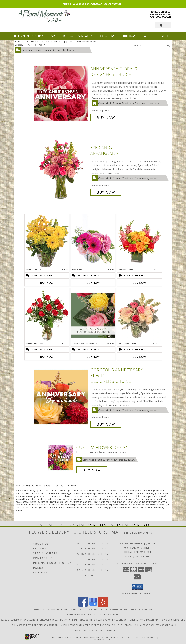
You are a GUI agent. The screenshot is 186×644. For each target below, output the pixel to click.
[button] (163, 25)
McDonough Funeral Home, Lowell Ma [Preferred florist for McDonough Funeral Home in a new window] (136, 620)
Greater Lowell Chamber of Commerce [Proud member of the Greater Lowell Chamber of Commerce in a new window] (93, 630)
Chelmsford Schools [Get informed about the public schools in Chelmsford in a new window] (47, 625)
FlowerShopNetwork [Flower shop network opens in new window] (95, 637)
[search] (168, 45)
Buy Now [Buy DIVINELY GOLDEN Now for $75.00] (47, 283)
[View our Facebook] (83, 606)
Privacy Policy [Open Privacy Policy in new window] (120, 637)
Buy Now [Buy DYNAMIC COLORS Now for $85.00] (139, 283)
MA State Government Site (109, 614)
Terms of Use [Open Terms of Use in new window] (102, 639)
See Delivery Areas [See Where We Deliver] (138, 533)
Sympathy (87, 36)
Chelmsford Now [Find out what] (22, 625)
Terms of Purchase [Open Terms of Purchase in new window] (144, 637)
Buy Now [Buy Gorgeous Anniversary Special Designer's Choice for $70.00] (106, 424)
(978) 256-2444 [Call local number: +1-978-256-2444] (164, 17)
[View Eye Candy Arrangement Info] (62, 170)
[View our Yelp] (103, 606)
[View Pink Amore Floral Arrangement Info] (93, 241)
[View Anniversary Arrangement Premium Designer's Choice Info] (93, 315)
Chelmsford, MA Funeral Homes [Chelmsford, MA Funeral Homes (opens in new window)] (50, 609)
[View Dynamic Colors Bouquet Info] (139, 241)
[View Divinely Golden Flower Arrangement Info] (47, 241)
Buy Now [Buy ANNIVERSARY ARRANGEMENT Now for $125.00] (93, 357)
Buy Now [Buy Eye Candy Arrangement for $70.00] (106, 192)
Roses (52, 36)
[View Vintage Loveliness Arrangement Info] (139, 315)
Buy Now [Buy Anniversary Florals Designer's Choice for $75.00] (106, 118)
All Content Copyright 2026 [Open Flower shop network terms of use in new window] (64, 637)
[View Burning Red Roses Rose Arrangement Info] (47, 315)
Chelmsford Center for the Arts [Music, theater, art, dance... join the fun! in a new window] (81, 625)
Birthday (67, 36)
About (150, 36)
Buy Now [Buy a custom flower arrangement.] (92, 470)
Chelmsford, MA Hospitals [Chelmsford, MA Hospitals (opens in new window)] (87, 609)
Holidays (131, 36)
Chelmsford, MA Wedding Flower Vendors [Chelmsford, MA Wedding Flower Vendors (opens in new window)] (129, 609)
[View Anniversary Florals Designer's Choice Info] (62, 93)
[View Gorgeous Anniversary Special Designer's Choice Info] (62, 397)
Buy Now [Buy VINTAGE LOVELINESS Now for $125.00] (139, 357)
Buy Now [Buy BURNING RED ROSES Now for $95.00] (47, 357)
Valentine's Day (32, 36)
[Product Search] (150, 45)
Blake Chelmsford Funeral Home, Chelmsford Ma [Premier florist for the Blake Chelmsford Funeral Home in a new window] (30, 620)
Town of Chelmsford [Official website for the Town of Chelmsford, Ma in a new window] (173, 620)
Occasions (109, 36)
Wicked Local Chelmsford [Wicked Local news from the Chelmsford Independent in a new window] (117, 625)
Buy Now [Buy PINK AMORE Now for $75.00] (93, 283)
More (167, 36)
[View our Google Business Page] (93, 606)
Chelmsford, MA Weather (76, 614)
